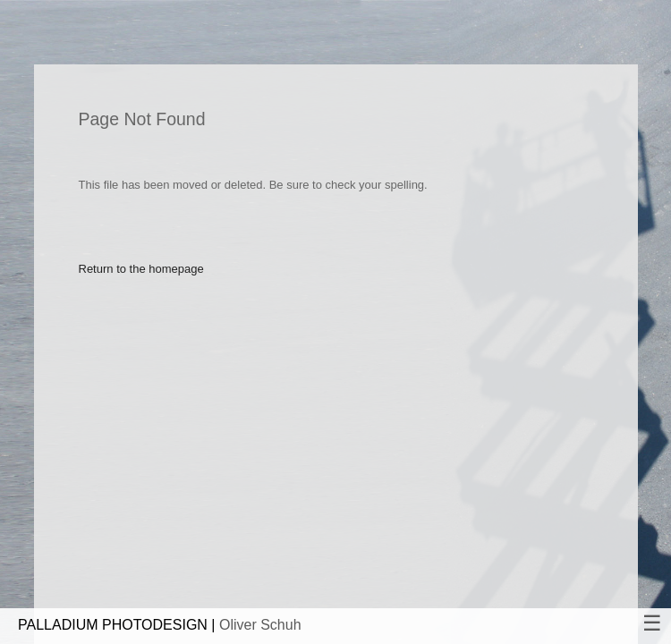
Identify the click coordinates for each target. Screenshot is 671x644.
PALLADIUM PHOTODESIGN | (160, 625)
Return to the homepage (141, 269)
